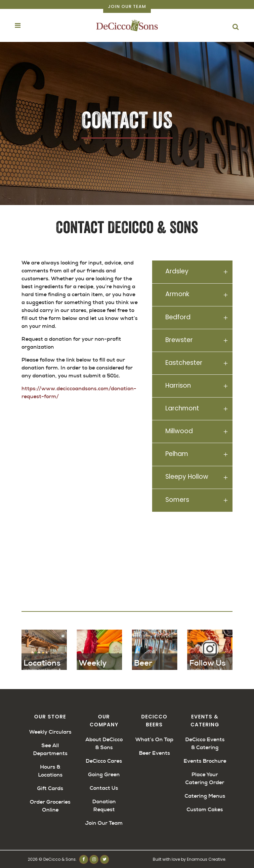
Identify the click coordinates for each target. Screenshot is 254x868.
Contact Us (104, 788)
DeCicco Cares (104, 761)
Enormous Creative (206, 859)
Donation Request (104, 805)
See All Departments (50, 749)
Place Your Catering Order (205, 778)
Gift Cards (50, 788)
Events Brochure (205, 761)
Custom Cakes (205, 809)
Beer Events (154, 753)
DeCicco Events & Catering (205, 743)
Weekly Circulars (50, 732)
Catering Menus (205, 796)
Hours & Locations (50, 771)
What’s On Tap (154, 739)
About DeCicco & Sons (104, 743)
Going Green (104, 774)
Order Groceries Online (50, 806)
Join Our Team (127, 6)
